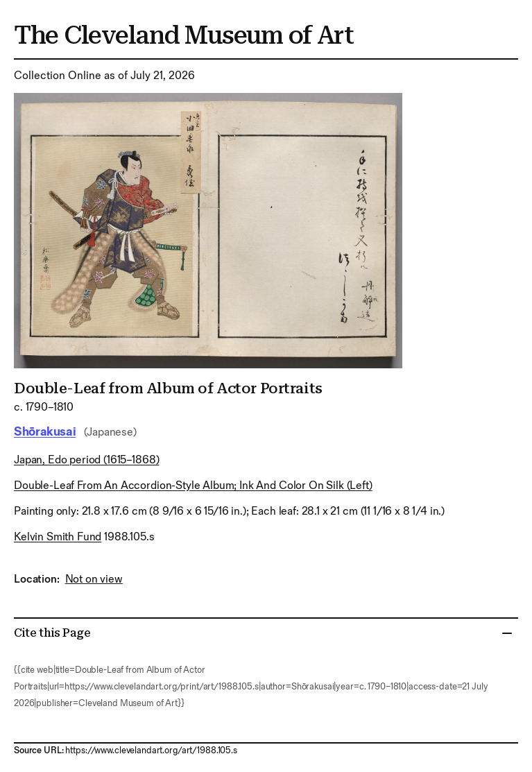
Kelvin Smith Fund (58, 537)
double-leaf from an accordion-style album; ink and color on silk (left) (193, 486)
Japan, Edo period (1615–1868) (86, 460)
